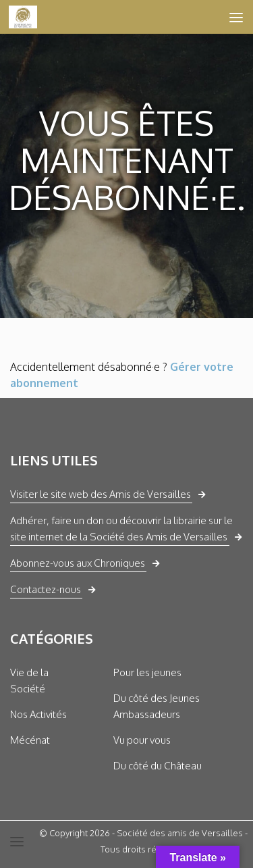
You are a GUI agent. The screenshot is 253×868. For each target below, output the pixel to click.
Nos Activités (38, 714)
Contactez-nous (46, 589)
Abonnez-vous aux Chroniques (78, 563)
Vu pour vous (142, 740)
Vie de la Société (29, 681)
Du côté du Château (158, 766)
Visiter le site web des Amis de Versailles (101, 494)
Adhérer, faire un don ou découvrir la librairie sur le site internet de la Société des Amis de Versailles (121, 529)
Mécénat (30, 740)
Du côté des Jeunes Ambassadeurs (157, 706)
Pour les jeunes (147, 672)
